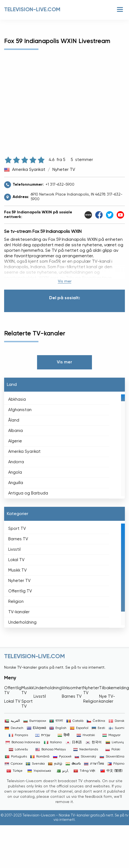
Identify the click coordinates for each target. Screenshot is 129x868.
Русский (62, 757)
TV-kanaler (19, 612)
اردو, (62, 771)
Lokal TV (16, 560)
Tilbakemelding (114, 688)
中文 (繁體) (112, 771)
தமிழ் (55, 764)
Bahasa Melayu (51, 750)
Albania (16, 431)
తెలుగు (73, 764)
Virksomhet (72, 688)
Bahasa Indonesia (23, 742)
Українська (39, 771)
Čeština (96, 721)
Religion (16, 602)
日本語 (74, 742)
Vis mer (65, 281)
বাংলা (56, 721)
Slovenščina (112, 757)
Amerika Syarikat (29, 170)
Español (79, 728)
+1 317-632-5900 (60, 185)
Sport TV (17, 529)
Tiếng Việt (84, 771)
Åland (14, 420)
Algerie (15, 441)
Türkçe (15, 771)
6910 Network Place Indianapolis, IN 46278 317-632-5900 (77, 197)
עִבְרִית (43, 735)
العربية (12, 721)
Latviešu (18, 750)
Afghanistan (20, 410)
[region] (64, 445)
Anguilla (16, 483)
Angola (15, 472)
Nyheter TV (64, 170)
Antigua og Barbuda (28, 493)
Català (75, 721)
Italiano (53, 742)
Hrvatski (86, 735)
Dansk (117, 721)
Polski (113, 750)
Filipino (116, 764)
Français (18, 735)
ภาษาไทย (94, 764)
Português (16, 757)
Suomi (117, 728)
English (58, 728)
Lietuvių (115, 742)
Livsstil (14, 549)
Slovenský (85, 757)
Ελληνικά (37, 728)
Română (40, 757)
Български (35, 721)
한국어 (94, 742)
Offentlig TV (20, 591)
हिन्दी (64, 735)
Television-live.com (32, 10)
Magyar (111, 735)
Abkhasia (17, 399)
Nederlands (86, 750)
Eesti (98, 728)
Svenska (35, 764)
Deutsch (14, 728)
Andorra (16, 462)
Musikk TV (17, 570)
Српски (14, 764)
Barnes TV (18, 539)
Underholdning (22, 622)
